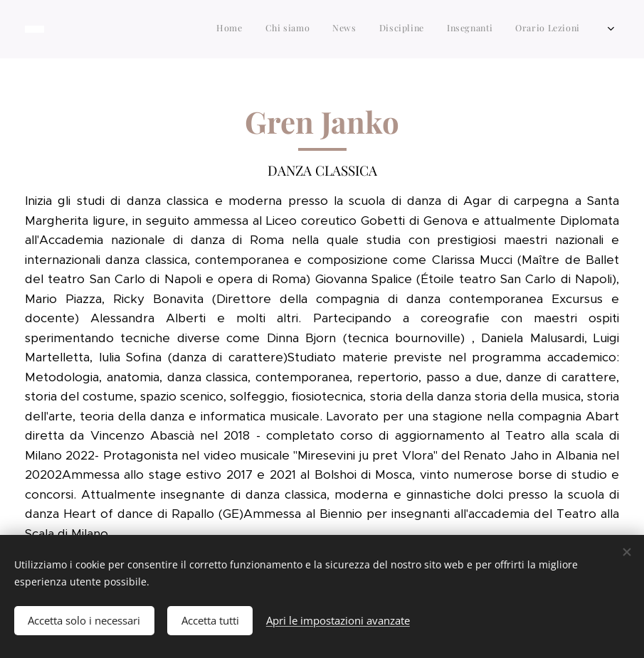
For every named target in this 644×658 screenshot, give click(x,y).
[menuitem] (456, 29)
